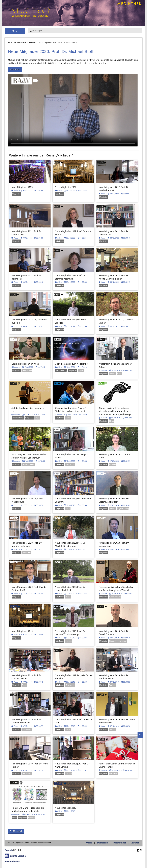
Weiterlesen (15, 69)
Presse (32, 42)
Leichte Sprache (18, 856)
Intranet (135, 843)
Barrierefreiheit (12, 862)
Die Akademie (20, 42)
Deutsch (9, 850)
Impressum (103, 843)
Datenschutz (120, 843)
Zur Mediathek (16, 831)
